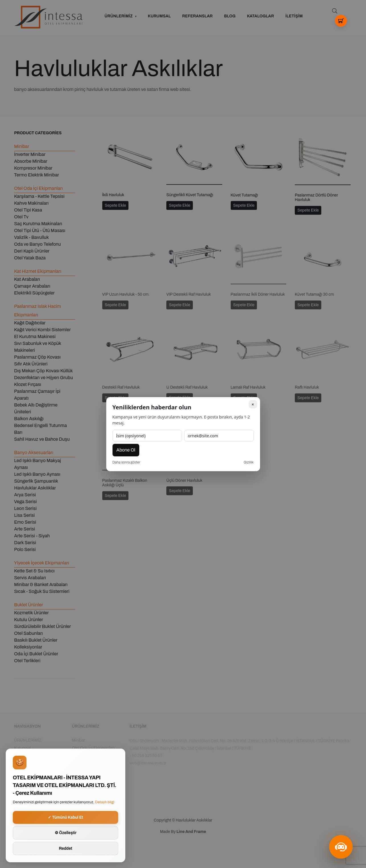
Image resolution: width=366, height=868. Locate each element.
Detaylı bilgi (105, 802)
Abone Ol (126, 450)
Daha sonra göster (126, 462)
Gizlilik (249, 462)
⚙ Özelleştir (66, 833)
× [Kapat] (253, 404)
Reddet (66, 848)
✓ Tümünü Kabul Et (66, 817)
